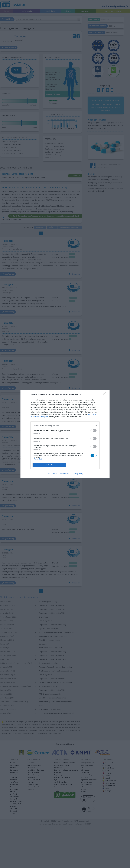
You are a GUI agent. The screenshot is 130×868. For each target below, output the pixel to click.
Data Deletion (52, 474)
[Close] (105, 395)
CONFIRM (49, 465)
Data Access (65, 474)
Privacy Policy (78, 474)
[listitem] (65, 426)
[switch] (94, 431)
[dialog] (65, 434)
